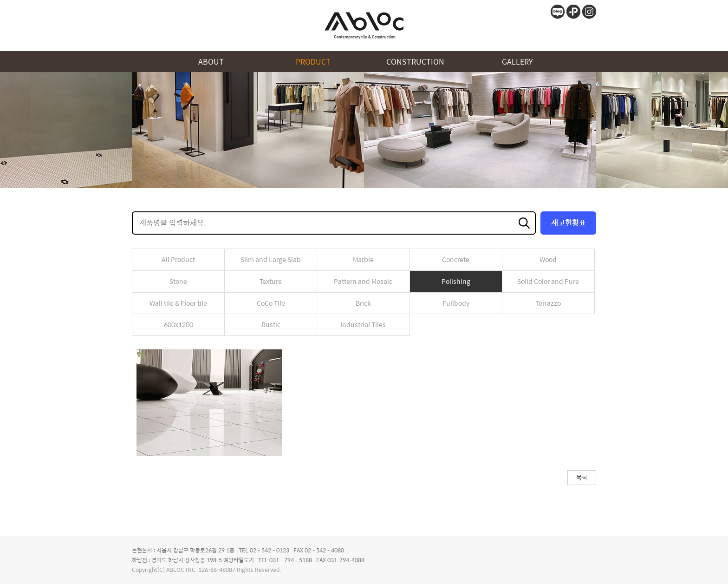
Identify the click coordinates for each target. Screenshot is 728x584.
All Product (178, 259)
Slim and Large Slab (271, 259)
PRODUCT (313, 62)
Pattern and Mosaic (363, 281)
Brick (363, 303)
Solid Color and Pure (548, 281)
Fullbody (456, 303)
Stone (178, 281)
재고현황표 (569, 223)
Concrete (456, 259)
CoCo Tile (271, 303)
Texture (271, 281)
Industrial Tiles (363, 324)
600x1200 (179, 324)
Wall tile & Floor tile (178, 303)
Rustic (271, 324)
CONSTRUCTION (415, 62)
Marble (363, 259)
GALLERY (517, 62)
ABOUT (211, 62)
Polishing (456, 281)
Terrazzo (548, 303)
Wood (548, 259)
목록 (582, 477)
